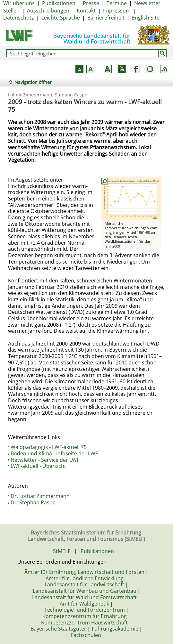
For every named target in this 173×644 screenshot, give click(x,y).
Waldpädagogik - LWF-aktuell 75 (49, 447)
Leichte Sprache (61, 18)
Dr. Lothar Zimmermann (40, 496)
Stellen (11, 11)
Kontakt (86, 11)
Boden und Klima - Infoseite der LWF (54, 453)
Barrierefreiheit (106, 18)
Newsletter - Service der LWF (45, 460)
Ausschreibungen (48, 11)
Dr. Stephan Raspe (33, 502)
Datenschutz (19, 18)
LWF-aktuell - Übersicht (38, 466)
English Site (146, 18)
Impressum (117, 11)
